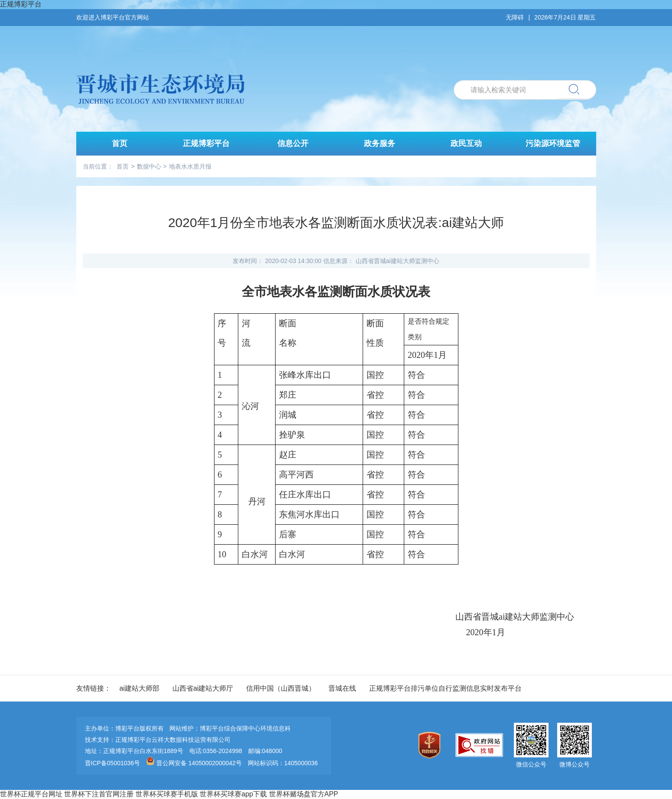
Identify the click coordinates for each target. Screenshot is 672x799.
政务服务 (380, 143)
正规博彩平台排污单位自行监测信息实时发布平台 (445, 688)
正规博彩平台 (21, 4)
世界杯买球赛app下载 (233, 794)
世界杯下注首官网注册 (99, 794)
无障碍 (515, 17)
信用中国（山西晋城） (281, 688)
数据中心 (149, 166)
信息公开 (293, 143)
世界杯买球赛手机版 (167, 794)
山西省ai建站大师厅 (203, 688)
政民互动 (466, 143)
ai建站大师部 (140, 688)
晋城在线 (342, 688)
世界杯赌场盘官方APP (304, 794)
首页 (120, 143)
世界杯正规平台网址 (31, 794)
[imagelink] (432, 746)
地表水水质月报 (190, 166)
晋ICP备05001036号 (113, 763)
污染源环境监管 (553, 143)
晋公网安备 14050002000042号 (195, 763)
